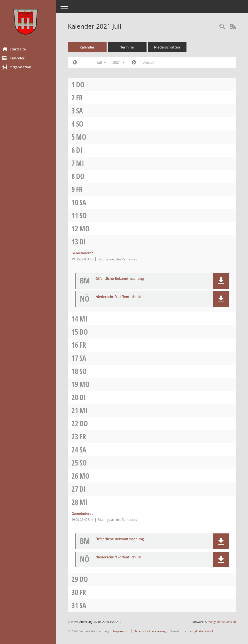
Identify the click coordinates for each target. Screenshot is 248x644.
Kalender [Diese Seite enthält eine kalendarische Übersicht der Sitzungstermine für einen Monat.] (18, 58)
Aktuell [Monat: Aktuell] (154, 62)
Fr (84, 98)
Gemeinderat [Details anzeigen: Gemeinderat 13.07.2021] (87, 253)
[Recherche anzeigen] (222, 27)
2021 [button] (124, 62)
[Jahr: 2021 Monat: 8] (139, 63)
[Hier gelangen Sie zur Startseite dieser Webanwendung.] (30, 22)
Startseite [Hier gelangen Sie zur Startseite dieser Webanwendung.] (19, 49)
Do (85, 85)
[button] (30, 67)
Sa (84, 111)
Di (84, 150)
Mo (86, 137)
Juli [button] (106, 62)
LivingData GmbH (205, 631)
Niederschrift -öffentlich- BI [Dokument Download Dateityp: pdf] (123, 297)
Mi (85, 163)
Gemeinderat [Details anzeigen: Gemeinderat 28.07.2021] (87, 513)
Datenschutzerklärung (155, 631)
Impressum (126, 631)
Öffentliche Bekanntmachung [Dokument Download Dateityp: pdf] (124, 279)
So (85, 124)
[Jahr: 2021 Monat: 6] (80, 63)
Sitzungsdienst (221, 622)
